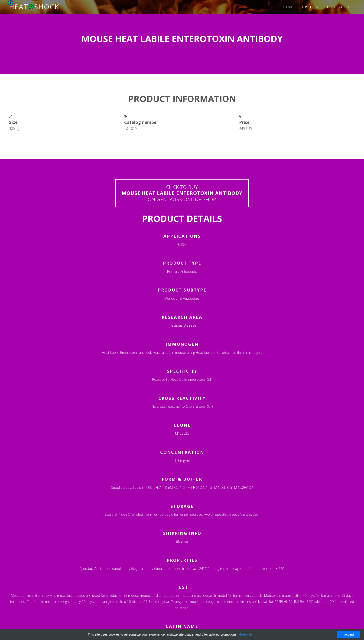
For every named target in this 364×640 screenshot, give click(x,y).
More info (245, 634)
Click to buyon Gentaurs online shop (182, 193)
